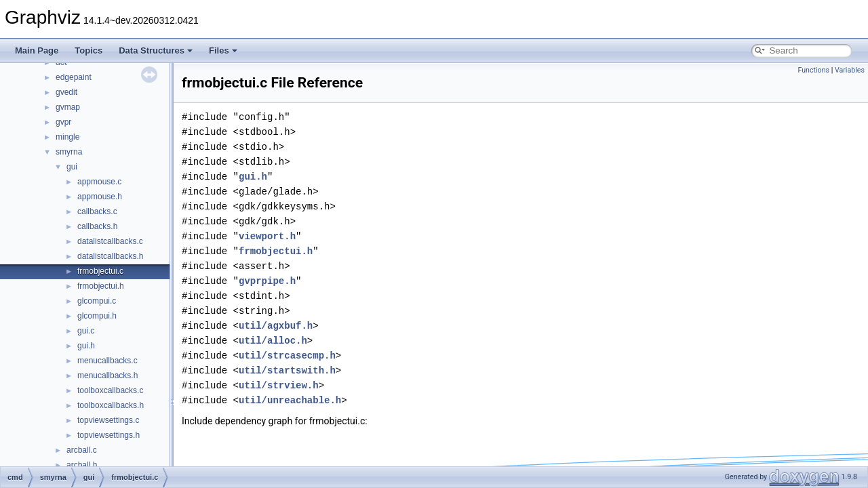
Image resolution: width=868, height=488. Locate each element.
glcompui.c (97, 301)
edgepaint (74, 77)
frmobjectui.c (100, 271)
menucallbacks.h (107, 375)
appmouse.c (99, 182)
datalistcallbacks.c (110, 241)
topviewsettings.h (108, 435)
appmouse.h (100, 197)
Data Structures (156, 50)
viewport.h (267, 236)
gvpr (63, 122)
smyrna (69, 152)
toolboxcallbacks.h (111, 405)
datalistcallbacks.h (110, 256)
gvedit (66, 92)
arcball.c (82, 450)
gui (72, 167)
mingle (67, 137)
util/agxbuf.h (276, 326)
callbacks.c (97, 211)
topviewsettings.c (108, 420)
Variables (850, 70)
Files (223, 50)
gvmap (68, 107)
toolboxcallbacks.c (110, 390)
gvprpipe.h (267, 281)
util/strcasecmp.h (287, 355)
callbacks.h (97, 226)
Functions (813, 70)
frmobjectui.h (101, 286)
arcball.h (82, 465)
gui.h (86, 346)
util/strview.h (279, 385)
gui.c (86, 331)
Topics (88, 50)
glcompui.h (97, 316)
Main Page (37, 50)
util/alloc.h (273, 341)
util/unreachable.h (290, 400)
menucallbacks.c (107, 361)
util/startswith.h (287, 370)
